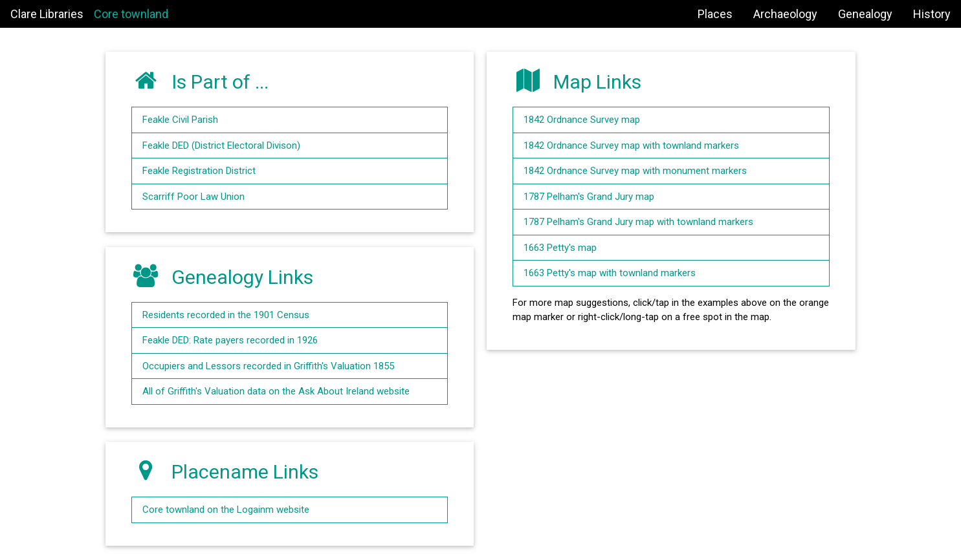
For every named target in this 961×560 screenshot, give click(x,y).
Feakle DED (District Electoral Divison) (221, 145)
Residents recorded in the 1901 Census (226, 315)
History (932, 14)
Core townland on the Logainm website (226, 510)
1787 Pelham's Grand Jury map (589, 197)
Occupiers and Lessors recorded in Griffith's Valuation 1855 (268, 366)
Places (715, 14)
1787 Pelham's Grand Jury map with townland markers (638, 222)
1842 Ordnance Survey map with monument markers (635, 171)
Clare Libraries (47, 14)
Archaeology (785, 14)
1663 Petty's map (560, 248)
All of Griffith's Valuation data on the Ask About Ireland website (276, 391)
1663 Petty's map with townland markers (610, 273)
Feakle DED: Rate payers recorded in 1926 (230, 340)
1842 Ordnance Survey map (582, 120)
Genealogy (865, 14)
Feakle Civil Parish (180, 120)
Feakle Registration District (199, 171)
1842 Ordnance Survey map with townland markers (631, 145)
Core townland (131, 14)
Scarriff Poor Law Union (193, 197)
